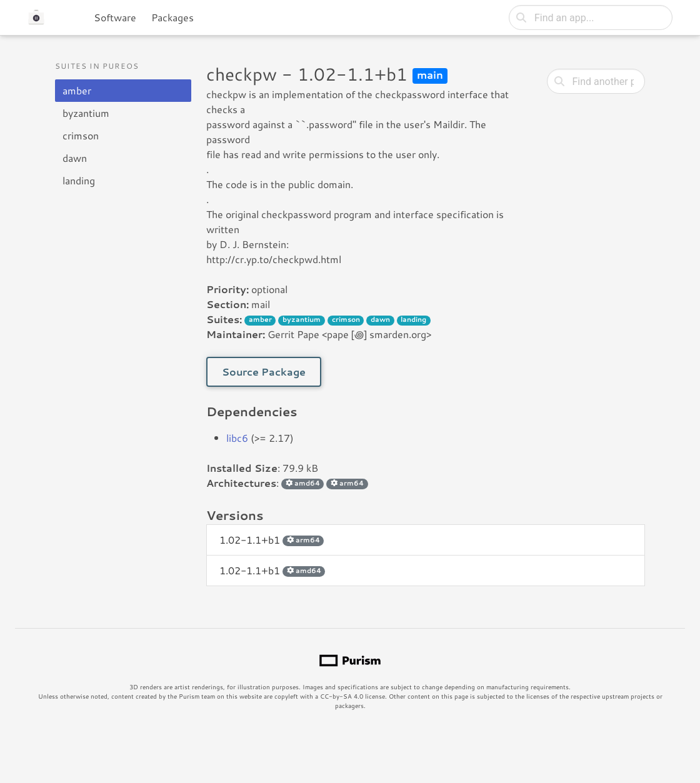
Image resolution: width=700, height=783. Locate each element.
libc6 (237, 438)
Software (115, 17)
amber (77, 90)
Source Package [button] (264, 372)
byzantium (86, 113)
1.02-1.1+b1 (272, 540)
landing (79, 180)
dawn (75, 158)
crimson (81, 135)
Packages (172, 17)
